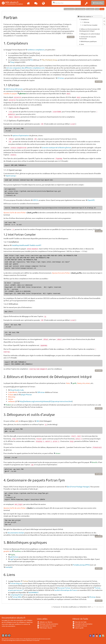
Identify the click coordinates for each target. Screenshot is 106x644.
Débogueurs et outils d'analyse (90, 34)
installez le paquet (10, 93)
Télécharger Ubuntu (45, 628)
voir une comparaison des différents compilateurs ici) (25, 68)
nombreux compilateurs (36, 50)
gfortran (23, 93)
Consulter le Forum (80, 626)
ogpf (12, 559)
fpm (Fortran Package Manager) (78, 487)
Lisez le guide (78, 628)
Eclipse (11, 394)
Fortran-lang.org (16, 583)
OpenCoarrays (11, 176)
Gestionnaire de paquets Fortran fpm (88, 38)
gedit (74, 383)
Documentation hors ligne (46, 626)
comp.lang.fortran (17, 595)
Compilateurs (85, 19)
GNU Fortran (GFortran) (14, 89)
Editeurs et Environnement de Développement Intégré (89, 30)
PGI (31, 60)
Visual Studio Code (17, 390)
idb (38, 421)
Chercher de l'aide (79, 622)
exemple (9, 567)
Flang (12, 62)
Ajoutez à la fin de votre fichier (15, 212)
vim (84, 383)
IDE (97, 9)
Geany (79, 383)
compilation (90, 9)
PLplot (13, 555)
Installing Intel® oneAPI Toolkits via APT (26, 245)
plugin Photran (26, 394)
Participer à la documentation (48, 624)
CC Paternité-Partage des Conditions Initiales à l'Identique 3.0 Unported (21, 640)
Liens (82, 44)
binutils (95, 462)
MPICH (35, 200)
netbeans (11, 401)
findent (8, 405)
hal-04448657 (34, 592)
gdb (17, 421)
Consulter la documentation (82, 624)
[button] (86, 3)
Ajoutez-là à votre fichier (61, 273)
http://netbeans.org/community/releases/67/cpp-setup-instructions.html (46, 401)
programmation (69, 9)
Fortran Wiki (17, 597)
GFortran (87, 22)
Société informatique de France (66, 590)
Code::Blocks (13, 392)
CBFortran (41, 392)
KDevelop (12, 397)
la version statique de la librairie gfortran (56, 147)
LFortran (61, 78)
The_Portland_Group (49, 60)
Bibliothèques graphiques (89, 41)
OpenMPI (91, 200)
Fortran (26, 581)
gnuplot (6, 551)
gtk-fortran (14, 557)
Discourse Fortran (64, 588)
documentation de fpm (16, 533)
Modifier (71, 37)
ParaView (17, 551)
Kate (68, 383)
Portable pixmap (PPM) (81, 565)
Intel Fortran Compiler (91, 25)
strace (58, 453)
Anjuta (11, 399)
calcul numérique (80, 9)
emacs (88, 383)
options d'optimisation (21, 135)
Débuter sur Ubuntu (45, 622)
